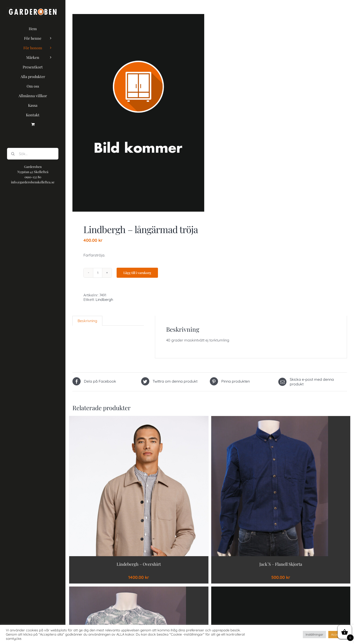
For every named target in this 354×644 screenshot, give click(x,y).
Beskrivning (87, 321)
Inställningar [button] (314, 634)
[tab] (87, 321)
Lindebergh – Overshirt (139, 564)
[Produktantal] (98, 273)
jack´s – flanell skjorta (281, 564)
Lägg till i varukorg (137, 273)
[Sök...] (33, 154)
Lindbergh (104, 299)
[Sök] (13, 154)
